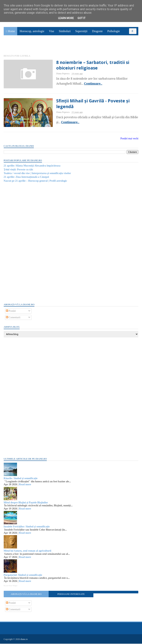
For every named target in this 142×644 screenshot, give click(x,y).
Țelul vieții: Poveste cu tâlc (18, 170)
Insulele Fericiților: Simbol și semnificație (27, 527)
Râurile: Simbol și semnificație (21, 479)
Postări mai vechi (129, 139)
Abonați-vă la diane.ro (26, 595)
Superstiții (81, 32)
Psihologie (114, 32)
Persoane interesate (71, 595)
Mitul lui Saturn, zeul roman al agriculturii (28, 551)
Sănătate (11, 46)
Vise (52, 32)
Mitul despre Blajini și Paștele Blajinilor (26, 503)
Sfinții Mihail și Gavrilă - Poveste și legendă (90, 104)
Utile (23, 46)
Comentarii (13, 318)
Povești (129, 37)
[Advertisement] (31, 243)
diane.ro (24, 640)
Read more (25, 485)
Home (11, 32)
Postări (11, 311)
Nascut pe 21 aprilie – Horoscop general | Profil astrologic (35, 181)
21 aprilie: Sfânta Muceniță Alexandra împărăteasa (32, 166)
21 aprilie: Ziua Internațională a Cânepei (26, 177)
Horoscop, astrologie (32, 32)
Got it (81, 18)
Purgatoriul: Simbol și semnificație (23, 576)
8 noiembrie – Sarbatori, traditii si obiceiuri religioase (90, 65)
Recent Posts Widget (11, 586)
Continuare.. (90, 84)
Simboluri (65, 32)
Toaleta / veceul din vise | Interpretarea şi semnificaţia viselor (37, 174)
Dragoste (97, 32)
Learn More (66, 18)
